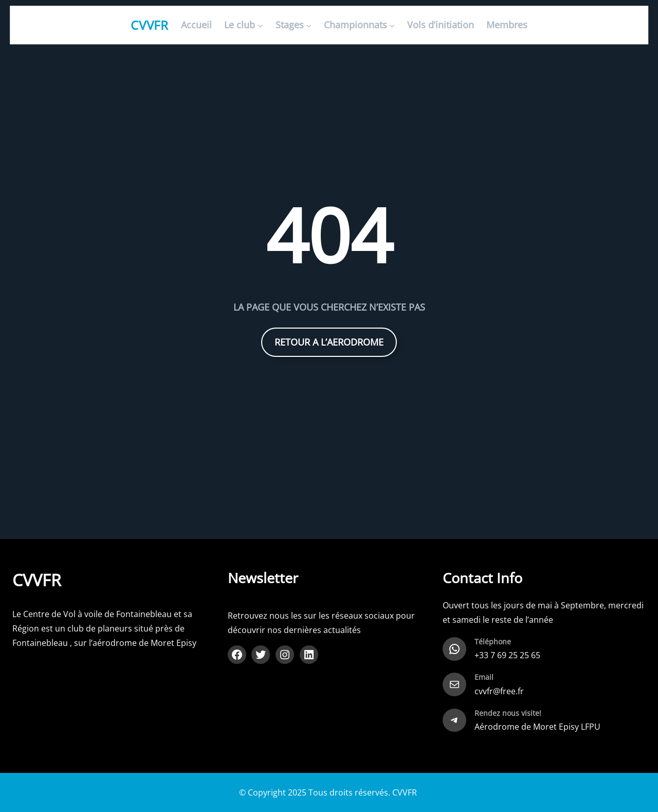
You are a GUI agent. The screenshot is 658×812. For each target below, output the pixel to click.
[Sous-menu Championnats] (392, 25)
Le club (240, 25)
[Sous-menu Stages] (309, 25)
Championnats (355, 25)
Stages (290, 25)
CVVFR (150, 25)
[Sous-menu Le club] (260, 25)
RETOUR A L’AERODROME (329, 342)
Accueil (196, 25)
